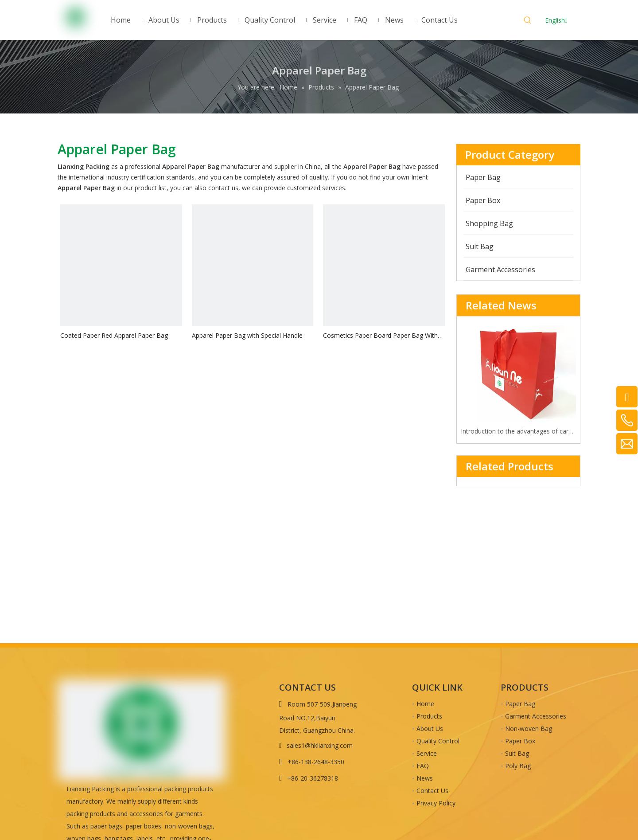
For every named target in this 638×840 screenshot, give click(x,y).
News (425, 778)
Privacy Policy (436, 803)
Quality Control (438, 741)
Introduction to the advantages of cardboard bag (518, 431)
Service (427, 753)
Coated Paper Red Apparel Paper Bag (114, 335)
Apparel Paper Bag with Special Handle (247, 335)
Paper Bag (520, 704)
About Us (430, 729)
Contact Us (432, 791)
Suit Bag (517, 753)
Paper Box (520, 741)
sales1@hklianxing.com (320, 745)
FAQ (423, 766)
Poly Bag (518, 766)
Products (429, 716)
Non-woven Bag (529, 729)
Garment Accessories (536, 716)
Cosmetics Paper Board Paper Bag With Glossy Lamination (380, 336)
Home (425, 704)
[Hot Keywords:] (528, 21)
